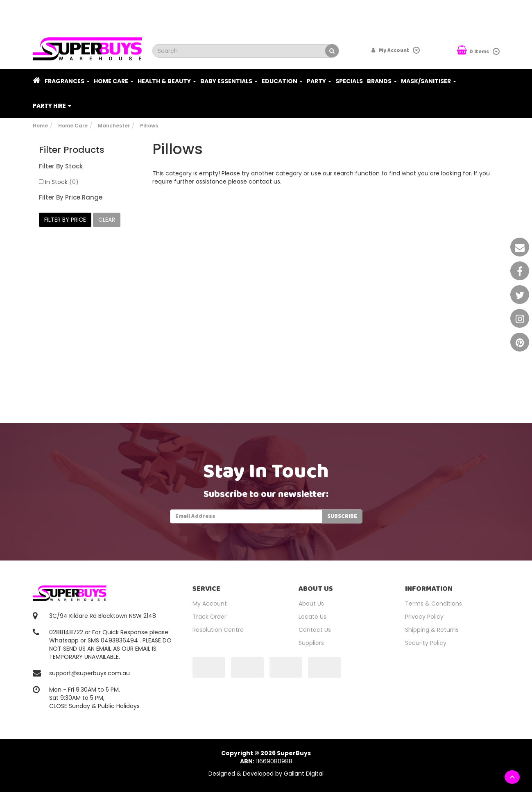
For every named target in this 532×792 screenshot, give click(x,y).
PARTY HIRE (52, 106)
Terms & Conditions (434, 604)
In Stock (62, 182)
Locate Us (312, 617)
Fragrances (67, 81)
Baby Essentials (229, 81)
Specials (349, 81)
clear (107, 220)
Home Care (114, 81)
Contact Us (315, 630)
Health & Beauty (167, 81)
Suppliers (311, 643)
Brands (382, 81)
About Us (311, 604)
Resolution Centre (218, 630)
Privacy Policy (424, 617)
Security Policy (426, 643)
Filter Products (72, 150)
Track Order (209, 617)
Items (473, 51)
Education (282, 81)
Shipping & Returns (432, 630)
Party (319, 81)
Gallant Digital (304, 774)
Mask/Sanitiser (429, 81)
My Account (210, 604)
